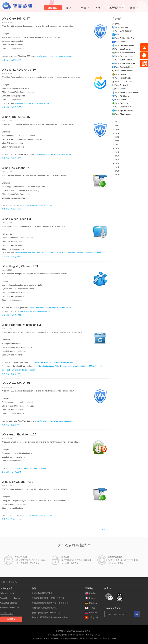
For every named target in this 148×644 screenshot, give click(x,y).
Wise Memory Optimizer (125, 53)
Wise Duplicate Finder (125, 67)
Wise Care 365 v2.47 (16, 18)
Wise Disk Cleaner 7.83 (17, 168)
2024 (117, 133)
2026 (117, 126)
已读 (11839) (16, 374)
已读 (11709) (16, 519)
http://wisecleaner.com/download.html (36, 205)
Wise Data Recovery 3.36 (19, 69)
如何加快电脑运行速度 (42, 593)
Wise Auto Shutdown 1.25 (19, 434)
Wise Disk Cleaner (123, 49)
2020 (117, 148)
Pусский (91, 613)
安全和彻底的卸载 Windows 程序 (47, 613)
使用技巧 (62, 635)
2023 (117, 137)
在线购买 (11, 619)
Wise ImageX (121, 42)
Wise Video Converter (124, 71)
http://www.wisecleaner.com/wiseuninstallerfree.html (52, 362)
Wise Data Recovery (124, 31)
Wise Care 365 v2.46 (16, 117)
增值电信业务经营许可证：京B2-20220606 (98, 638)
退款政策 (71, 635)
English (90, 593)
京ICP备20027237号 (69, 638)
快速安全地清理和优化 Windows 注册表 (50, 617)
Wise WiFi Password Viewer (127, 92)
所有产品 (116, 24)
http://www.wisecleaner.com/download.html (54, 56)
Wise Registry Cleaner (125, 45)
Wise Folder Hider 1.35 (17, 219)
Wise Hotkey (121, 74)
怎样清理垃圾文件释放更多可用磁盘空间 (50, 603)
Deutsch (91, 603)
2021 (117, 145)
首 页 (3, 582)
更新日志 (13, 582)
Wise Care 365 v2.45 (16, 383)
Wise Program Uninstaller (126, 56)
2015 (117, 163)
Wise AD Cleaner (122, 96)
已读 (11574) (16, 472)
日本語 (90, 608)
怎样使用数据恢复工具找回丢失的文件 (49, 598)
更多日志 (5, 60)
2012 (117, 175)
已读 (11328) (16, 158)
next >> (104, 529)
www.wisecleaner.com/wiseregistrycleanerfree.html (51, 308)
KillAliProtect (121, 100)
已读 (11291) (16, 315)
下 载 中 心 (7, 613)
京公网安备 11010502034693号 (45, 638)
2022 (117, 141)
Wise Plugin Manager (124, 114)
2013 (117, 171)
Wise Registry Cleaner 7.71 (20, 266)
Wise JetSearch (122, 85)
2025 (117, 130)
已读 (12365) (16, 256)
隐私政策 (80, 635)
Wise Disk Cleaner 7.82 (17, 482)
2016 (117, 160)
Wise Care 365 (122, 27)
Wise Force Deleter (123, 78)
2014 (117, 167)
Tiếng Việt (92, 617)
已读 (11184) (16, 60)
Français (91, 598)
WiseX (118, 34)
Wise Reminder (122, 89)
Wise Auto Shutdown (124, 60)
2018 (117, 152)
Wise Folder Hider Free (125, 63)
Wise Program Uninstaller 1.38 (22, 325)
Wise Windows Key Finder (126, 107)
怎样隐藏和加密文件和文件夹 (45, 608)
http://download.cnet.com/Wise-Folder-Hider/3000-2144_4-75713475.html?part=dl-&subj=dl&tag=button (58, 253)
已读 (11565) (16, 209)
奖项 (55, 635)
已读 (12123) (16, 107)
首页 (50, 635)
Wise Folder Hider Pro (125, 38)
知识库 (97, 635)
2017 (117, 156)
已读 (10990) (16, 425)
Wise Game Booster (124, 81)
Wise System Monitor (124, 110)
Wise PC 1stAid (122, 103)
